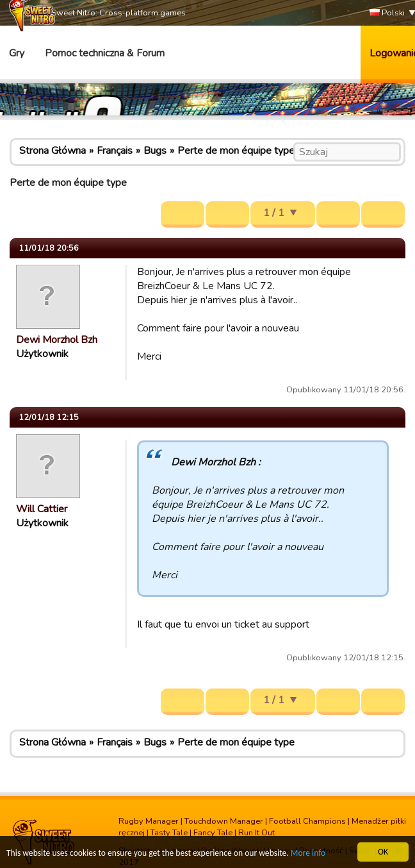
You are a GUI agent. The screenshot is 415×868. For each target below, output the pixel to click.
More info (308, 854)
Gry (17, 53)
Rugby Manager (149, 821)
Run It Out (256, 833)
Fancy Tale (213, 833)
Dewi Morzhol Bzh (57, 340)
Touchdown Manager (224, 821)
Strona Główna (53, 151)
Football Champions (307, 821)
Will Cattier (42, 509)
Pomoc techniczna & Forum (105, 53)
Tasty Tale (169, 833)
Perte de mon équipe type (236, 151)
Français (115, 151)
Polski (387, 13)
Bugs (155, 151)
